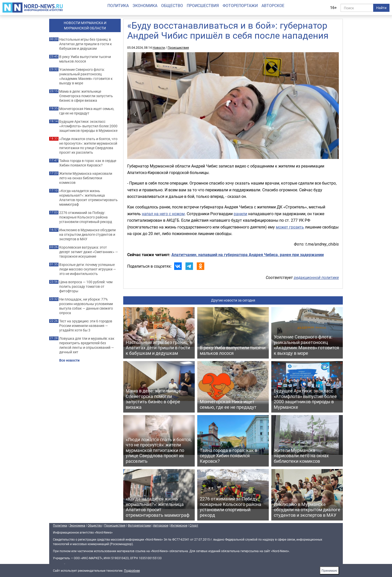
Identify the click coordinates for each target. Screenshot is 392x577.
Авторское (273, 6)
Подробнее (132, 570)
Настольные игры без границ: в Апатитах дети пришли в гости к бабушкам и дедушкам (86, 44)
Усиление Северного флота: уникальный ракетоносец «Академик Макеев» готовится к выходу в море (86, 76)
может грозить (290, 227)
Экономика (145, 6)
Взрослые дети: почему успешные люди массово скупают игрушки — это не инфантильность (88, 269)
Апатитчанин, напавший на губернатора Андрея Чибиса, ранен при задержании (248, 255)
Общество (172, 6)
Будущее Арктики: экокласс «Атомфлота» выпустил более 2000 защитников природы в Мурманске (88, 126)
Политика (118, 6)
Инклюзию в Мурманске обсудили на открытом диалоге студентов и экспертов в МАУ (87, 235)
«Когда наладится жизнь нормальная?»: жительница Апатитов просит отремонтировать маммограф (88, 198)
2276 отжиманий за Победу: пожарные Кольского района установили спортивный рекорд (86, 217)
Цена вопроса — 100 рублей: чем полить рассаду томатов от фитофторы (86, 286)
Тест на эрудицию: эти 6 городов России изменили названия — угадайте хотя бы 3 (86, 326)
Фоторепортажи (240, 6)
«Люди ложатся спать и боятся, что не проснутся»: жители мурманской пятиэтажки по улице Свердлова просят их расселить (88, 146)
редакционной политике (316, 277)
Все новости (69, 360)
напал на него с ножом (163, 214)
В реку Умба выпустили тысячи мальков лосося (85, 59)
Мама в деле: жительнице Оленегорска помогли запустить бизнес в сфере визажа (86, 96)
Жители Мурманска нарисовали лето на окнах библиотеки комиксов (86, 178)
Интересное (179, 525)
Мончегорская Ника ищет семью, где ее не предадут (87, 111)
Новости (159, 47)
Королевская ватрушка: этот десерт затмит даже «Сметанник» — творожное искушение (89, 252)
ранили (240, 214)
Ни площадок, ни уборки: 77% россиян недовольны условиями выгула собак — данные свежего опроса (86, 306)
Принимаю (329, 570)
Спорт (194, 525)
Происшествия (203, 6)
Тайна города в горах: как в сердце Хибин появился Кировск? (88, 163)
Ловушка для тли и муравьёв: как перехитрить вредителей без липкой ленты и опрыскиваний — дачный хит (87, 345)
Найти (381, 8)
